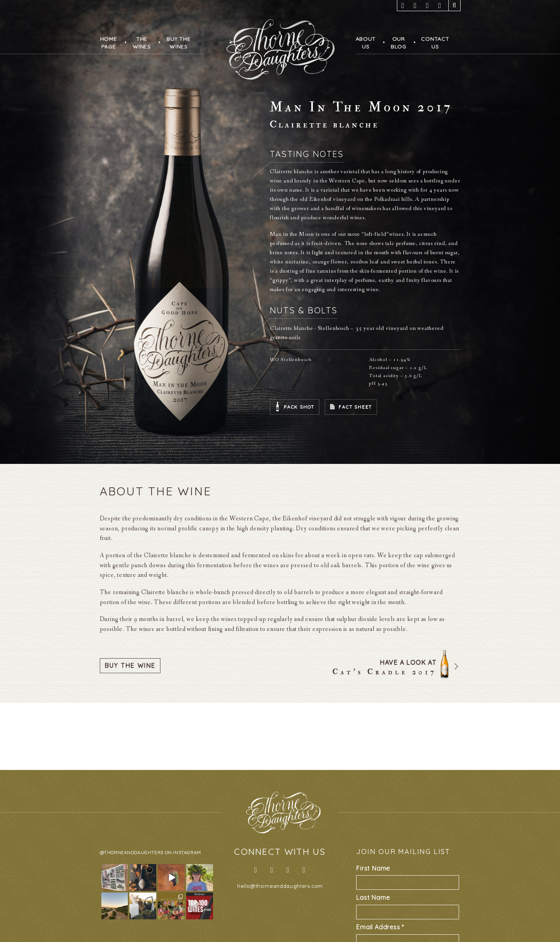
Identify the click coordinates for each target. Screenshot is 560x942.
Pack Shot (299, 407)
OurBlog (399, 43)
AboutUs (366, 43)
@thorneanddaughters (132, 852)
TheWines (142, 43)
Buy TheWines (178, 43)
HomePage (109, 43)
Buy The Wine (130, 666)
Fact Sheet (355, 407)
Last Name (373, 897)
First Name (373, 868)
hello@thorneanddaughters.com (280, 886)
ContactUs (435, 43)
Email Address (380, 927)
